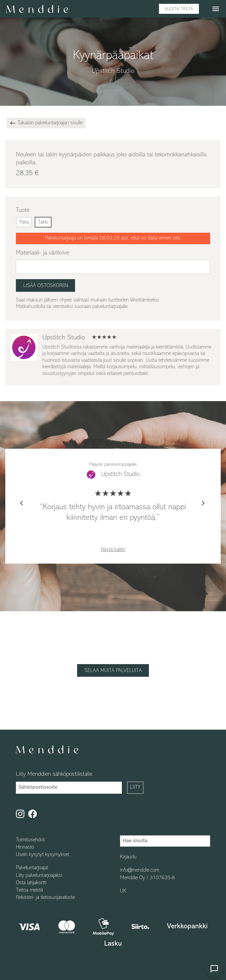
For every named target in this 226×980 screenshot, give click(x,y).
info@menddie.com (140, 870)
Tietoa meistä (29, 890)
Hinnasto (25, 847)
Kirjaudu (128, 857)
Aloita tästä (179, 9)
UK (123, 891)
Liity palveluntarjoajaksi (39, 876)
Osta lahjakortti (31, 883)
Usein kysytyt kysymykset (43, 855)
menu (216, 9)
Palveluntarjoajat (32, 868)
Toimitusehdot (30, 840)
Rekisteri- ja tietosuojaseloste (45, 898)
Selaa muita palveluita (113, 671)
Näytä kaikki (113, 550)
